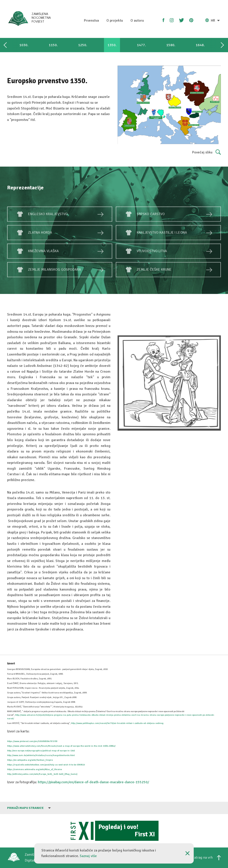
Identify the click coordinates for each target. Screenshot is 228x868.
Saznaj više (88, 856)
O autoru (137, 21)
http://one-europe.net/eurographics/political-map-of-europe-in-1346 (41, 751)
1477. (141, 45)
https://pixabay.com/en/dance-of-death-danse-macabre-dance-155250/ (93, 782)
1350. (112, 45)
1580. (171, 45)
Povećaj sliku (207, 153)
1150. (53, 45)
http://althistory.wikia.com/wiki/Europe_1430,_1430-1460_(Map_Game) (42, 774)
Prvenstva (91, 21)
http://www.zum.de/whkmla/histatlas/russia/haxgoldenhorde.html (41, 755)
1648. (200, 45)
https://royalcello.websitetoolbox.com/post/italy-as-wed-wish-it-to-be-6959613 (46, 765)
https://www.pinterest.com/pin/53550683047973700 (32, 741)
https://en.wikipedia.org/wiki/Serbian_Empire (30, 760)
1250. (83, 45)
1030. (24, 45)
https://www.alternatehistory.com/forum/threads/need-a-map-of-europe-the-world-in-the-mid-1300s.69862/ (61, 746)
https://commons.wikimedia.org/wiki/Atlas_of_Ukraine (35, 769)
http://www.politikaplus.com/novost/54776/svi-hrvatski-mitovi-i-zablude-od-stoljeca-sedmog (117, 723)
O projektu (115, 21)
